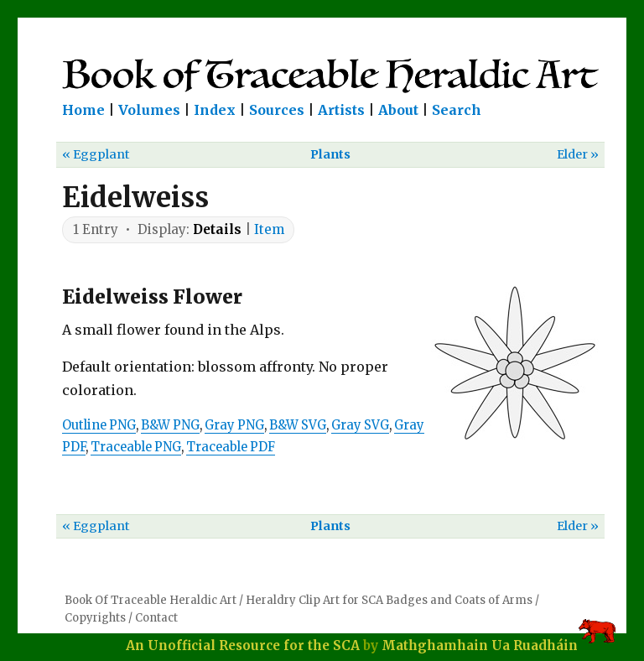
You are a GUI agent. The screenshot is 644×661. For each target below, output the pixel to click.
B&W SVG (298, 425)
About (398, 110)
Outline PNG (99, 425)
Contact (156, 618)
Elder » (578, 154)
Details (217, 229)
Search (457, 110)
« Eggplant (96, 154)
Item (269, 229)
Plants (330, 154)
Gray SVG (360, 425)
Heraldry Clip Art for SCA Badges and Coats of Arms (389, 600)
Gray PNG (234, 425)
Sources (277, 110)
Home (83, 110)
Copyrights (95, 618)
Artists (341, 110)
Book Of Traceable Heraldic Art (151, 600)
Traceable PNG (136, 447)
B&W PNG (170, 425)
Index (215, 110)
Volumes (149, 110)
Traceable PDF (231, 447)
